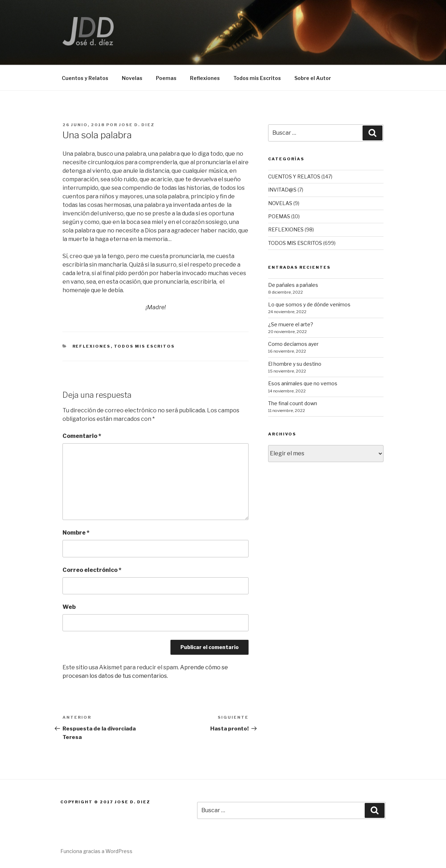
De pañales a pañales (293, 285)
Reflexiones (205, 78)
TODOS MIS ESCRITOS (145, 346)
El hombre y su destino (295, 364)
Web (69, 607)
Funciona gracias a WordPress (96, 851)
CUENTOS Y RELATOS (294, 176)
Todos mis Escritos (257, 78)
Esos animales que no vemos (303, 383)
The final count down (293, 403)
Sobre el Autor (313, 78)
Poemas (166, 78)
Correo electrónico (92, 570)
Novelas (132, 78)
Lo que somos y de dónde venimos (309, 304)
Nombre (76, 533)
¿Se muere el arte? (291, 324)
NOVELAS (280, 203)
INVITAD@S (282, 190)
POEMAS (279, 216)
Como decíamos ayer (293, 344)
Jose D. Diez (137, 125)
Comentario (82, 436)
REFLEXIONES (92, 346)
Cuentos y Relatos (85, 78)
